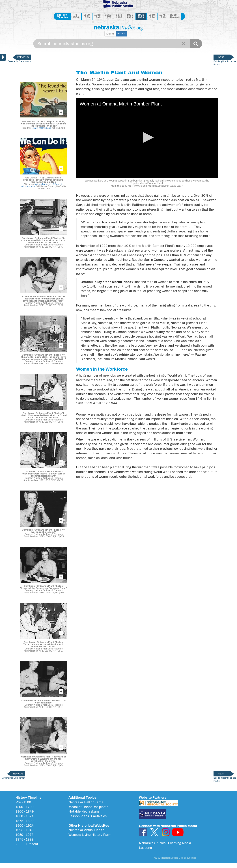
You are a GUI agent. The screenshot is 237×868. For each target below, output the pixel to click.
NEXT (221, 57)
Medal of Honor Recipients (88, 807)
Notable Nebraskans (84, 811)
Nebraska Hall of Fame (86, 802)
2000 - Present (175, 16)
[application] (147, 138)
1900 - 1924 (131, 16)
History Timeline (63, 16)
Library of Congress (41, 128)
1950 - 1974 (152, 16)
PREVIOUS (23, 57)
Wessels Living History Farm (90, 835)
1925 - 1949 (142, 16)
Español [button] (121, 34)
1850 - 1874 (109, 16)
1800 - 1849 (98, 16)
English (110, 34)
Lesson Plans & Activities (88, 816)
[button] (147, 137)
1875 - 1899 (120, 16)
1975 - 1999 (163, 16)
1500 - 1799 (87, 16)
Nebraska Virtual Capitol (87, 830)
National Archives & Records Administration (42, 185)
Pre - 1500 (76, 16)
